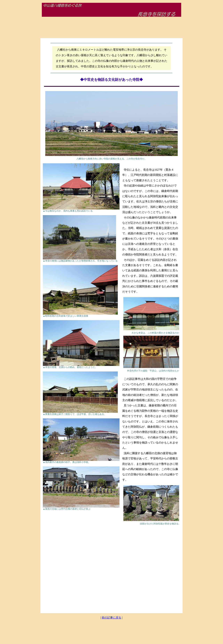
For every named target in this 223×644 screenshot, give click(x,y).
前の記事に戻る (111, 618)
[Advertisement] (111, 27)
